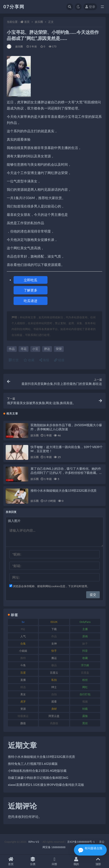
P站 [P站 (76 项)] (23, 629)
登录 (90, 7)
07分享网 (14, 7)
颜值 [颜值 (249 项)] (23, 723)
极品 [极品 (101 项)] (54, 665)
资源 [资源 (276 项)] (23, 709)
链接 (59, 360)
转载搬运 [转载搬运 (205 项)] (23, 716)
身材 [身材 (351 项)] (54, 709)
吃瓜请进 (31, 301)
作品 (12, 349)
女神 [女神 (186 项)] (54, 643)
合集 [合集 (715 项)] (23, 643)
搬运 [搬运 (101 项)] (54, 658)
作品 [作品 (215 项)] (54, 636)
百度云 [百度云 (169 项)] (54, 673)
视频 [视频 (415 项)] (85, 702)
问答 (54, 861)
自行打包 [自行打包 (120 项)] (85, 694)
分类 (33, 861)
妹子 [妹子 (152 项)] (85, 643)
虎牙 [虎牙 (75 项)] (23, 702)
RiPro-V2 (34, 842)
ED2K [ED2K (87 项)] (54, 622)
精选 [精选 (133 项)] (23, 687)
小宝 (35, 349)
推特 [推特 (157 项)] (23, 658)
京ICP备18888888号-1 (81, 842)
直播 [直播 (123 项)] (23, 680)
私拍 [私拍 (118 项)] (54, 680)
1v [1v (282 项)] (23, 622)
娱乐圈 (39, 22)
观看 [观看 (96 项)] (54, 702)
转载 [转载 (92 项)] (85, 709)
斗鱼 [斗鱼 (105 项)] (23, 665)
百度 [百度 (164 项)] (23, 673)
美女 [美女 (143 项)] (23, 694)
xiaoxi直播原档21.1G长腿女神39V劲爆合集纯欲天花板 (46, 785)
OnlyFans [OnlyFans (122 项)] (85, 622)
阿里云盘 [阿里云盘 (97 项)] (54, 716)
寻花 (24, 349)
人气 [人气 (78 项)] (23, 636)
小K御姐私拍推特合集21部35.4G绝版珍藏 (37, 771)
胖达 (47, 349)
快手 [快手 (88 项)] (54, 651)
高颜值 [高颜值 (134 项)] (54, 723)
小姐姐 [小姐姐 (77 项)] (23, 651)
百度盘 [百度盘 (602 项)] (85, 673)
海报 (44, 360)
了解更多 (31, 290)
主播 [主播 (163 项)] (85, 629)
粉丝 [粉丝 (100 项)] (85, 680)
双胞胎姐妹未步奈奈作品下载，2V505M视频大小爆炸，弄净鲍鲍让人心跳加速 (66, 427)
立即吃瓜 (31, 280)
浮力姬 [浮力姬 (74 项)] (85, 665)
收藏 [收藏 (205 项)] (85, 658)
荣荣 (59, 349)
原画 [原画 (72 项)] (85, 636)
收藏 (29, 360)
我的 (76, 861)
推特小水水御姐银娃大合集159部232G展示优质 (64, 490)
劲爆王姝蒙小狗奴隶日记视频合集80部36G (38, 778)
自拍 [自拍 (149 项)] (54, 694)
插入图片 (14, 521)
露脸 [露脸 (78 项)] (85, 716)
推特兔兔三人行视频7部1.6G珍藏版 (33, 764)
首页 (27, 22)
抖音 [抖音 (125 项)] (85, 651)
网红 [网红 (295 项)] (85, 687)
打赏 (14, 360)
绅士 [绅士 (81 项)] (54, 687)
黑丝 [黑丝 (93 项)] (85, 723)
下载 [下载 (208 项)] (54, 629)
